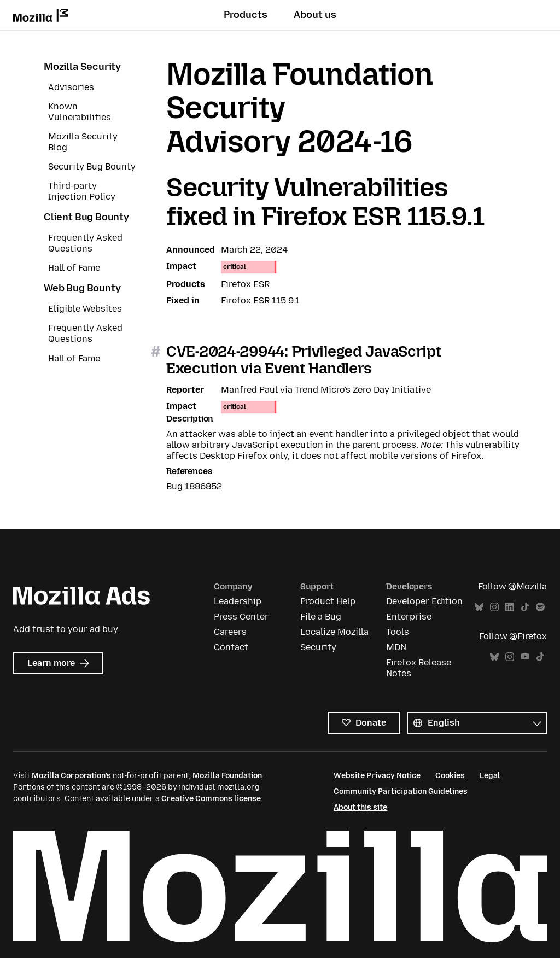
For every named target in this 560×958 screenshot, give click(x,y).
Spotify (540, 607)
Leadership (238, 601)
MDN (396, 647)
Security (318, 647)
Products (246, 15)
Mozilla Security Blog (83, 142)
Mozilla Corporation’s (71, 776)
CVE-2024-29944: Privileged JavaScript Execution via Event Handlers (304, 360)
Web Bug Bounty (82, 288)
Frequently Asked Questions (85, 243)
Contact (231, 647)
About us (315, 15)
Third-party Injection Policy (82, 191)
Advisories (71, 87)
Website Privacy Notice (377, 776)
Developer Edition (424, 601)
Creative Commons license (211, 799)
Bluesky (479, 607)
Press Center (241, 617)
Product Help (328, 601)
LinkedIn (510, 607)
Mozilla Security (82, 67)
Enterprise (409, 617)
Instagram (494, 607)
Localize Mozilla (334, 632)
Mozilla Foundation (227, 776)
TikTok (525, 607)
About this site (360, 807)
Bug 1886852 (194, 486)
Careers (230, 632)
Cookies (450, 776)
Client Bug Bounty (86, 217)
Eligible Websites (85, 309)
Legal (490, 776)
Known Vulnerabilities (80, 112)
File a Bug (321, 617)
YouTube (525, 657)
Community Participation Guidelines (401, 791)
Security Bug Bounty (92, 167)
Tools (398, 632)
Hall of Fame (74, 268)
